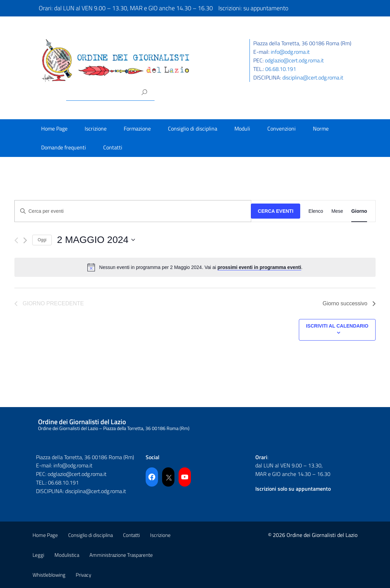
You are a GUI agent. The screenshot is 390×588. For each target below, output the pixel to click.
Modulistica (67, 555)
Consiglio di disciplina (193, 128)
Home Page (54, 128)
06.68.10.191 (281, 69)
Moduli (242, 128)
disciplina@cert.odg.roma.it (313, 77)
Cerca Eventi (276, 211)
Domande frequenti (64, 147)
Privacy (83, 575)
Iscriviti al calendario (337, 326)
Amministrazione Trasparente (121, 555)
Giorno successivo (349, 303)
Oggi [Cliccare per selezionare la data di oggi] (42, 240)
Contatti (113, 147)
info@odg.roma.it (290, 52)
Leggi (38, 555)
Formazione (137, 128)
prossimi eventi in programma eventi (259, 267)
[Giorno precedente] (16, 240)
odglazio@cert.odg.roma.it (294, 60)
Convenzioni (282, 128)
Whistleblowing (49, 575)
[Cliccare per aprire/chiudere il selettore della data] (96, 240)
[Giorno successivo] (25, 240)
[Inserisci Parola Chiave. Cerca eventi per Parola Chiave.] (133, 211)
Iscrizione (96, 128)
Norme (321, 128)
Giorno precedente (49, 303)
